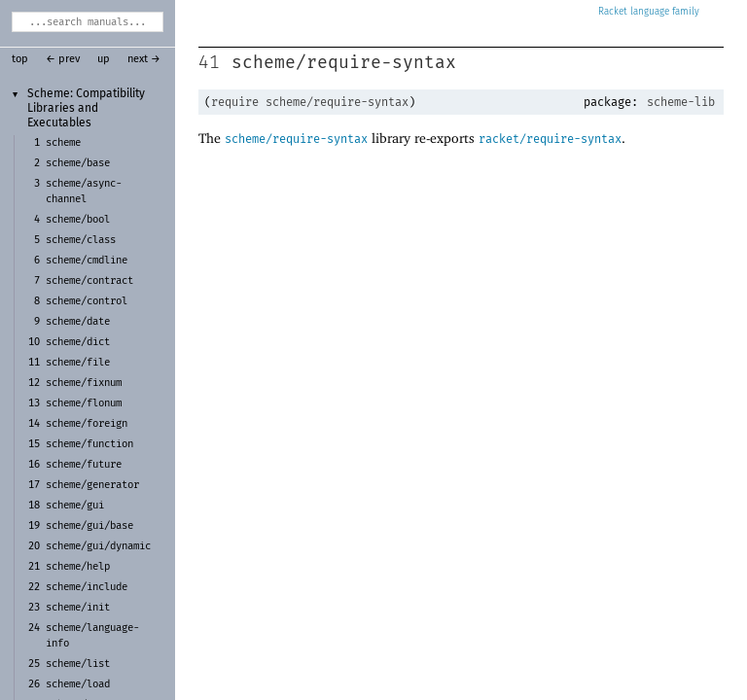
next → (144, 59)
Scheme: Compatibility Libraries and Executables (86, 108)
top (20, 59)
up (104, 59)
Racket (649, 12)
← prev (63, 59)
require (235, 102)
